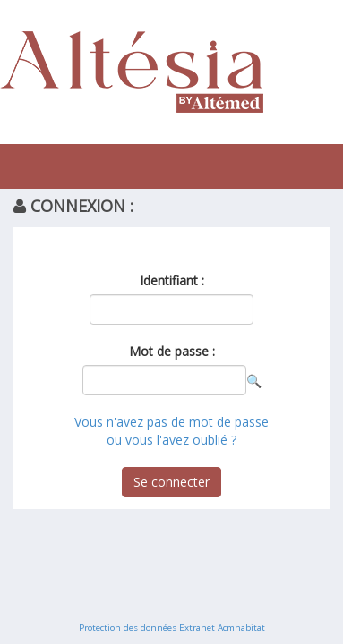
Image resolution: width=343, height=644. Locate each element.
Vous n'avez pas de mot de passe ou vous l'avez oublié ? (171, 431)
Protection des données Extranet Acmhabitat (172, 627)
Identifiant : (172, 280)
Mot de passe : (172, 351)
